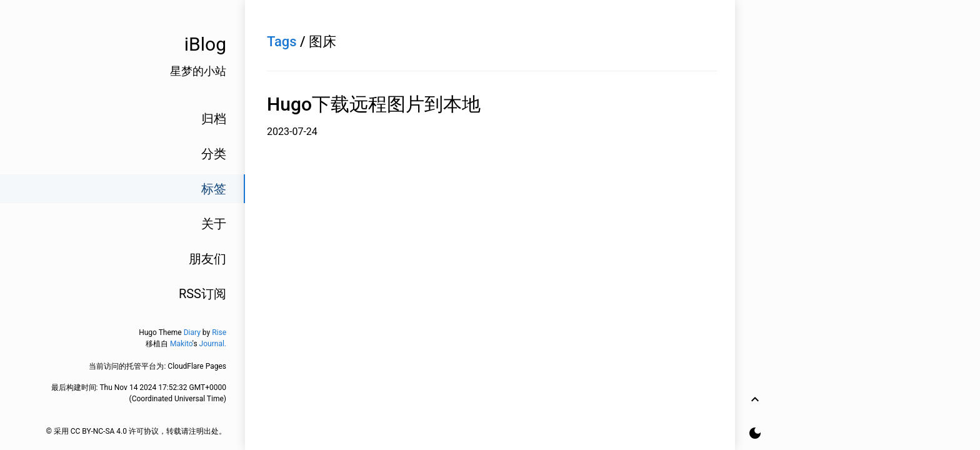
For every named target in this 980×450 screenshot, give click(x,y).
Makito (181, 344)
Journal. (213, 344)
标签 (214, 189)
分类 (214, 154)
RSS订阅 (202, 294)
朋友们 (207, 259)
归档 (214, 119)
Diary (192, 332)
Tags (282, 42)
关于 (214, 224)
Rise (219, 332)
